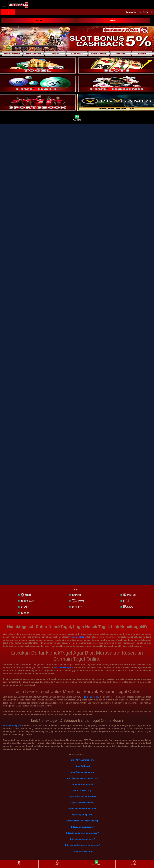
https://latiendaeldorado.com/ (82, 809)
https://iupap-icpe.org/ (82, 815)
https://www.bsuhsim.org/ (82, 839)
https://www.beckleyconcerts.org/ (82, 821)
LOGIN (113, 21)
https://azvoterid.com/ (82, 784)
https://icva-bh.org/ (82, 790)
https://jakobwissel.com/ (82, 803)
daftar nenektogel (62, 667)
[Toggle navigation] (4, 5)
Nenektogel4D (78, 637)
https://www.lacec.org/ (82, 851)
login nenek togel (90, 697)
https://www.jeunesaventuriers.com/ (82, 845)
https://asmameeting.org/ (82, 772)
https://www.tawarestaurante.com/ (82, 833)
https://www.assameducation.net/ (82, 778)
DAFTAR (38, 21)
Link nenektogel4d (12, 726)
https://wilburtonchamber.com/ (82, 796)
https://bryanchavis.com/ (82, 760)
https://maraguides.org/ (82, 827)
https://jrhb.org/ (82, 766)
